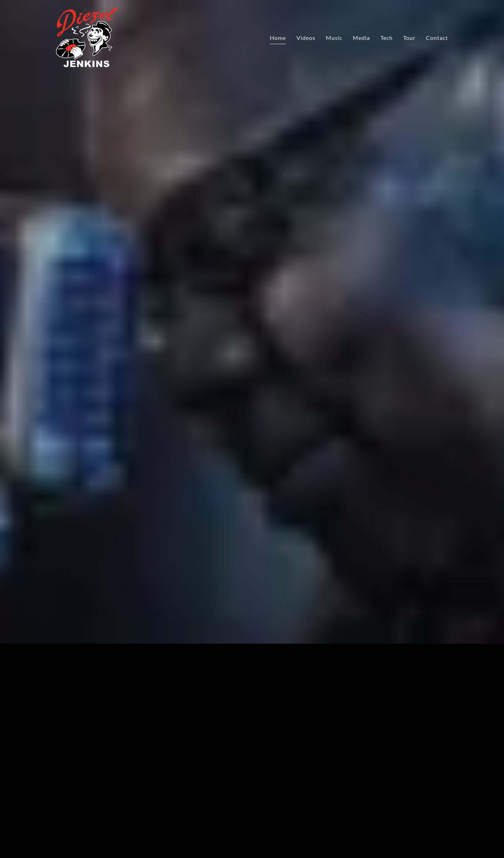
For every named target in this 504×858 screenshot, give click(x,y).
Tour (409, 38)
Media (361, 38)
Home (278, 38)
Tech (387, 38)
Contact (437, 38)
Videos (306, 38)
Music (334, 38)
